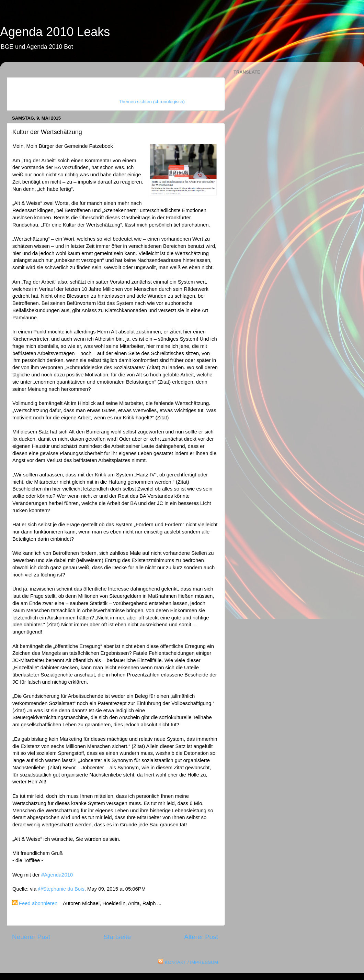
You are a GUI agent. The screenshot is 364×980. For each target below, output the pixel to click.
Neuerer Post (31, 937)
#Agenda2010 (57, 875)
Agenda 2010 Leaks (55, 32)
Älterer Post (201, 937)
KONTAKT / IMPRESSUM (191, 962)
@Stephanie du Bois (61, 889)
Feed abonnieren (38, 903)
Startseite (117, 937)
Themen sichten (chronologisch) (152, 102)
